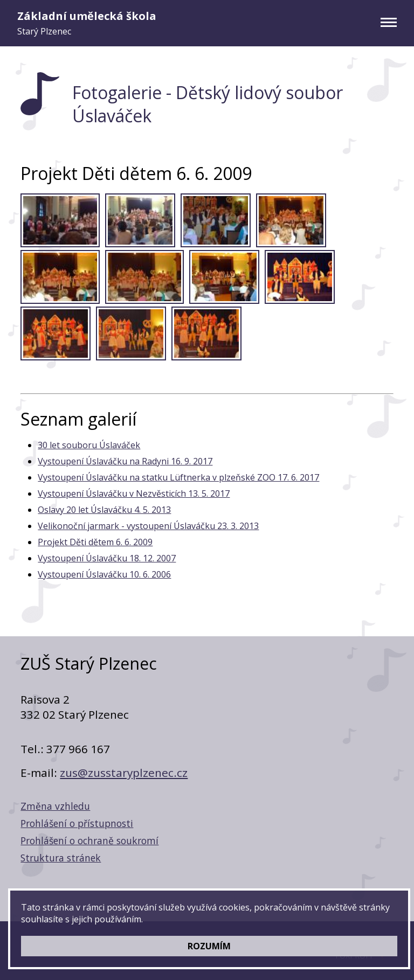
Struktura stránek (61, 858)
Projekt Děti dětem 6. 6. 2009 (95, 542)
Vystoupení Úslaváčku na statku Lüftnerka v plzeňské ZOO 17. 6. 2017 (178, 477)
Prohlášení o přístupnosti (77, 823)
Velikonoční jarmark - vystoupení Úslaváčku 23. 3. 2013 (148, 526)
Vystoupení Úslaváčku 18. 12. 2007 (107, 558)
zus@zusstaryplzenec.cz (124, 773)
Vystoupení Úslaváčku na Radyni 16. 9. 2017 (125, 461)
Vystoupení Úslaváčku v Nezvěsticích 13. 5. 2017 (134, 494)
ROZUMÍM (209, 946)
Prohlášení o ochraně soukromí (89, 840)
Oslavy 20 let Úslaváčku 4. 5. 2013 (104, 510)
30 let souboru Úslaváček (89, 445)
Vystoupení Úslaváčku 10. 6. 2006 (104, 574)
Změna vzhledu (55, 806)
